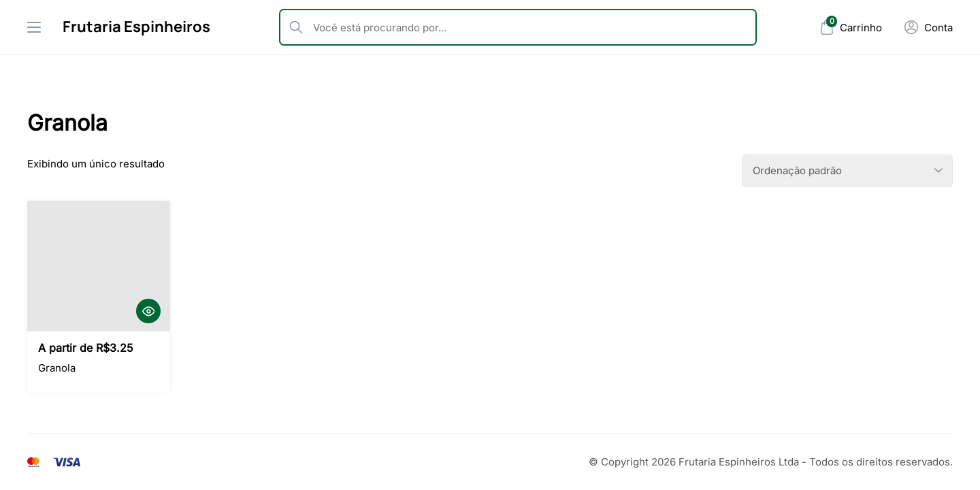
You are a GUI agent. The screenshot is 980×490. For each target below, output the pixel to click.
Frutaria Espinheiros (136, 27)
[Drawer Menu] (34, 27)
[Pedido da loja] (847, 171)
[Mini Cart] (851, 28)
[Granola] (99, 266)
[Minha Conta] (928, 27)
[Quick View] (148, 311)
